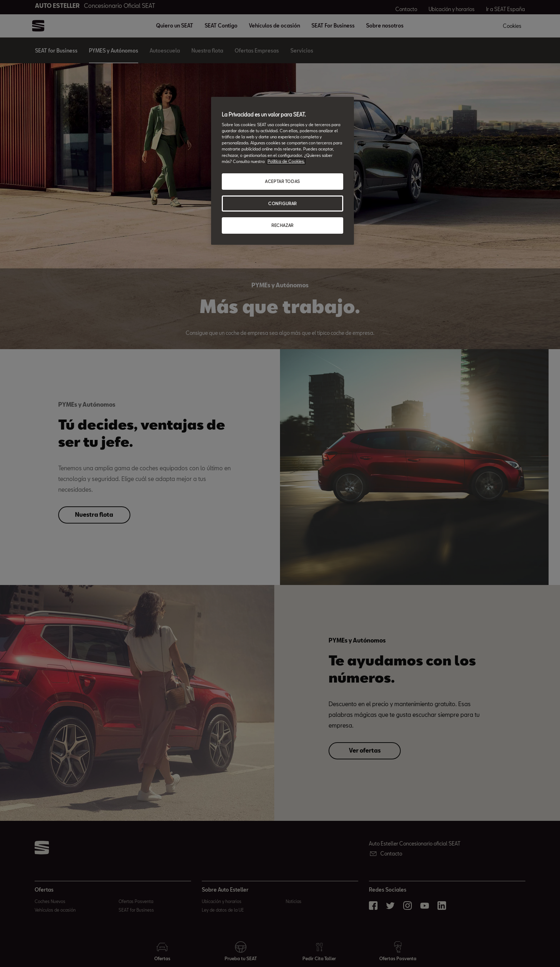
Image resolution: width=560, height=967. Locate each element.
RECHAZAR (282, 225)
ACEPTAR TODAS (282, 181)
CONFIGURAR (282, 204)
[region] (282, 171)
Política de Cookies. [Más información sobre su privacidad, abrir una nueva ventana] (286, 161)
